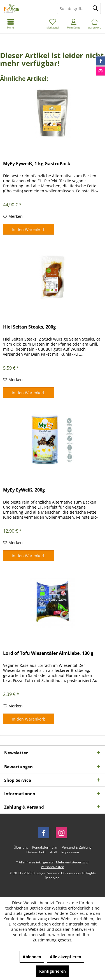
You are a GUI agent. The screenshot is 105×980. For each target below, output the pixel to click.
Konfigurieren (53, 971)
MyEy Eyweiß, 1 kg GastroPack (37, 164)
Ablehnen (32, 957)
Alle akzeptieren (66, 957)
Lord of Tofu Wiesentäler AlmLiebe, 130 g (48, 653)
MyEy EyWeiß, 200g (24, 490)
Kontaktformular (45, 847)
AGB (54, 852)
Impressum (70, 852)
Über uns (21, 847)
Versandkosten (53, 867)
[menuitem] (95, 24)
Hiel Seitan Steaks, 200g (29, 327)
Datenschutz (36, 852)
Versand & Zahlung (77, 847)
